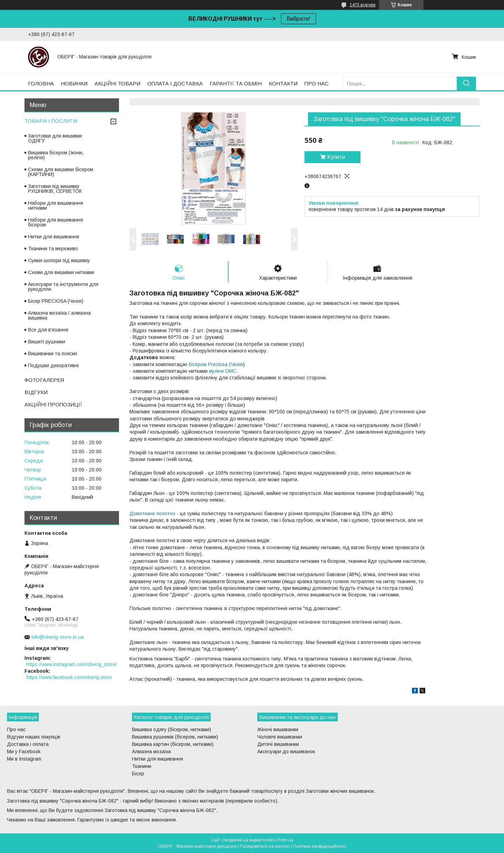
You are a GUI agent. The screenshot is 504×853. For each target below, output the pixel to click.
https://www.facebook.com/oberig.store (69, 677)
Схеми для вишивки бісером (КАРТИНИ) (61, 172)
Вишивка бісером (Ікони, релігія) (56, 155)
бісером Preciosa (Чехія (216, 364)
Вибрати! (299, 19)
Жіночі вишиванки (278, 730)
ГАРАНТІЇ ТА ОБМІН (236, 83)
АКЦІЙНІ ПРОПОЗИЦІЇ (53, 404)
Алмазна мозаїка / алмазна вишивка (59, 315)
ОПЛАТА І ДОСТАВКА (175, 83)
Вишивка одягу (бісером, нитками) (171, 730)
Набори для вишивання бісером (55, 222)
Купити (336, 157)
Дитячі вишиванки (278, 744)
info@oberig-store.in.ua (58, 637)
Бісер (138, 774)
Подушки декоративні (53, 365)
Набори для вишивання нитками (55, 205)
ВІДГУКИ (36, 392)
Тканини (142, 767)
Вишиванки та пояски (52, 354)
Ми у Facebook (24, 752)
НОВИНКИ (74, 83)
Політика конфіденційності (320, 846)
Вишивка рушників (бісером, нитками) (175, 737)
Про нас (16, 730)
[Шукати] (466, 83)
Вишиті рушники (47, 342)
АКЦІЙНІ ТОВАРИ (117, 83)
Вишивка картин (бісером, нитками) (173, 744)
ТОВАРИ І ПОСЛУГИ (51, 121)
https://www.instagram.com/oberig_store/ (72, 664)
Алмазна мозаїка (151, 752)
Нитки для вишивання (54, 237)
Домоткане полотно (152, 513)
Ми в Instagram (24, 759)
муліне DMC (223, 371)
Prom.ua (285, 840)
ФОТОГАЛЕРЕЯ (44, 380)
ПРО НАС (317, 83)
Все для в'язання (48, 330)
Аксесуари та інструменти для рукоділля (63, 287)
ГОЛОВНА (41, 83)
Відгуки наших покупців (34, 737)
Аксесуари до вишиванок (286, 752)
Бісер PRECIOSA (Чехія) (56, 301)
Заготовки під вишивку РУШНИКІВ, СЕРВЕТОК (55, 189)
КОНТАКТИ (283, 83)
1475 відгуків (363, 5)
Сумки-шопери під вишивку (59, 260)
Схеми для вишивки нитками (61, 272)
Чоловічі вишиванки (280, 737)
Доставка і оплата (28, 744)
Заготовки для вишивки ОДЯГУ (55, 138)
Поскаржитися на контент (265, 846)
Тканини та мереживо (53, 249)
